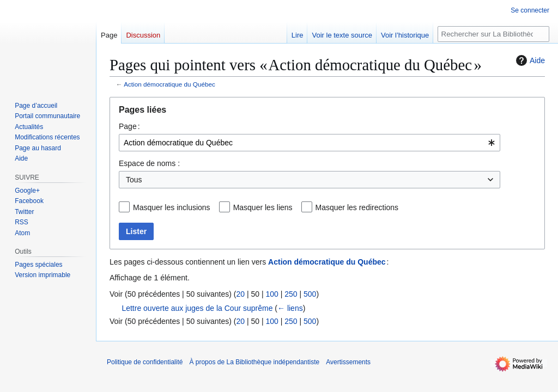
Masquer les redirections (357, 207)
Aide (529, 60)
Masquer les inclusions (172, 207)
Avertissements (348, 362)
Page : (129, 126)
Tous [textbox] (134, 180)
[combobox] (310, 143)
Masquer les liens (263, 207)
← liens (290, 308)
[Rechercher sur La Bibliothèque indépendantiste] (493, 34)
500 (310, 294)
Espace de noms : (149, 163)
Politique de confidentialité (145, 362)
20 (240, 294)
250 (291, 294)
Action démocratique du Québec (169, 84)
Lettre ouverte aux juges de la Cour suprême (197, 308)
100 (272, 294)
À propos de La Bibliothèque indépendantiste (254, 362)
